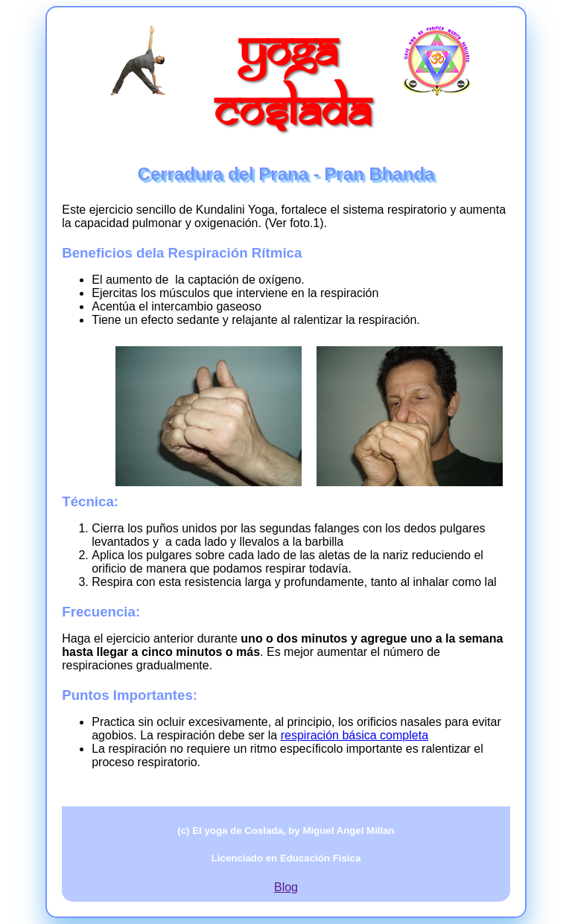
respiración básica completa (355, 735)
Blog (286, 887)
